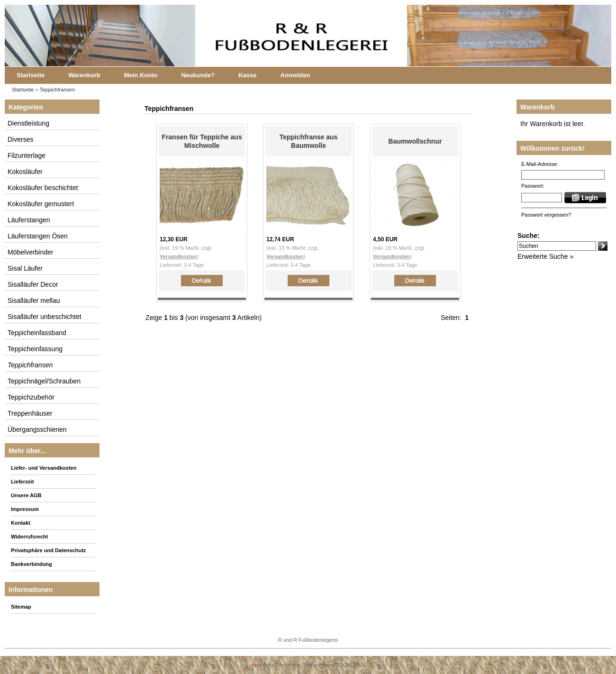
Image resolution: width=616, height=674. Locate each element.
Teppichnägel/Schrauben (44, 381)
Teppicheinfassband (37, 333)
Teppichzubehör (31, 397)
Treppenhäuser (30, 413)
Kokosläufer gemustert (41, 204)
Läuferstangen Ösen (38, 236)
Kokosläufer (25, 172)
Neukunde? (198, 75)
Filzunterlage (27, 155)
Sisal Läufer (25, 268)
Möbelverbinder (31, 252)
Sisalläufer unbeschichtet (45, 317)
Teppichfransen (58, 90)
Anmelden (295, 75)
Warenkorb (84, 75)
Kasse (247, 75)
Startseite (31, 75)
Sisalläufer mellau (34, 301)
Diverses (20, 139)
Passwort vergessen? (546, 215)
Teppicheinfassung (35, 349)
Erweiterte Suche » (545, 256)
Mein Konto (141, 75)
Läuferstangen (29, 220)
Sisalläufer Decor (33, 284)
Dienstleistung (28, 123)
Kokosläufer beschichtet (43, 188)
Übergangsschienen (37, 429)
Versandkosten (178, 256)
